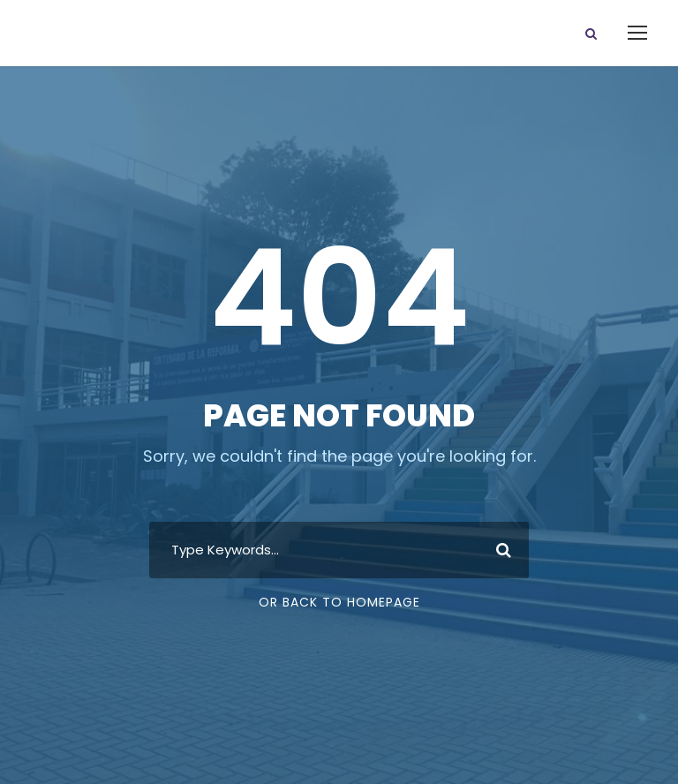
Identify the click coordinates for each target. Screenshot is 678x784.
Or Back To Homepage (339, 602)
